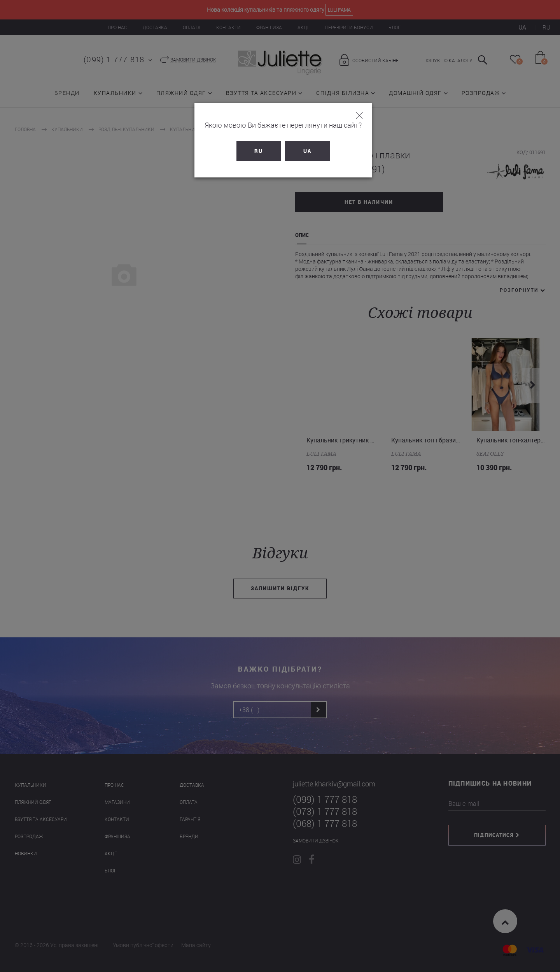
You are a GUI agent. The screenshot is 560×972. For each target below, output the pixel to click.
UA (304, 151)
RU (256, 151)
